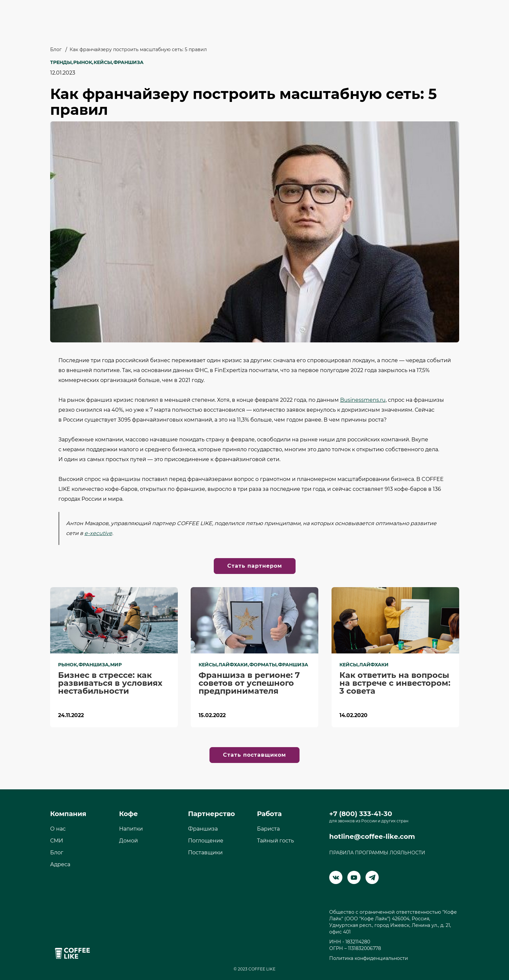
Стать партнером (255, 566)
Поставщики (205, 853)
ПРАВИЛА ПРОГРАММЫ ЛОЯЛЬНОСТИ (377, 853)
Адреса (60, 864)
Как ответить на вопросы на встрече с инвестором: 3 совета (395, 683)
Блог (56, 49)
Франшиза (128, 62)
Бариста (268, 829)
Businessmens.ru (363, 400)
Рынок (83, 62)
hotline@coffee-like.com (372, 837)
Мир (116, 665)
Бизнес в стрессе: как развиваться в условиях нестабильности (110, 683)
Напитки (131, 829)
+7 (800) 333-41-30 (361, 814)
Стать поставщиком (255, 755)
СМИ (57, 841)
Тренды (61, 62)
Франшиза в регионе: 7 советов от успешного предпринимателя (249, 683)
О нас (58, 829)
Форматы (263, 665)
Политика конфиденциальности (369, 958)
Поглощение (206, 841)
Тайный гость (275, 841)
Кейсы (103, 62)
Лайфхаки (233, 665)
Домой (128, 841)
